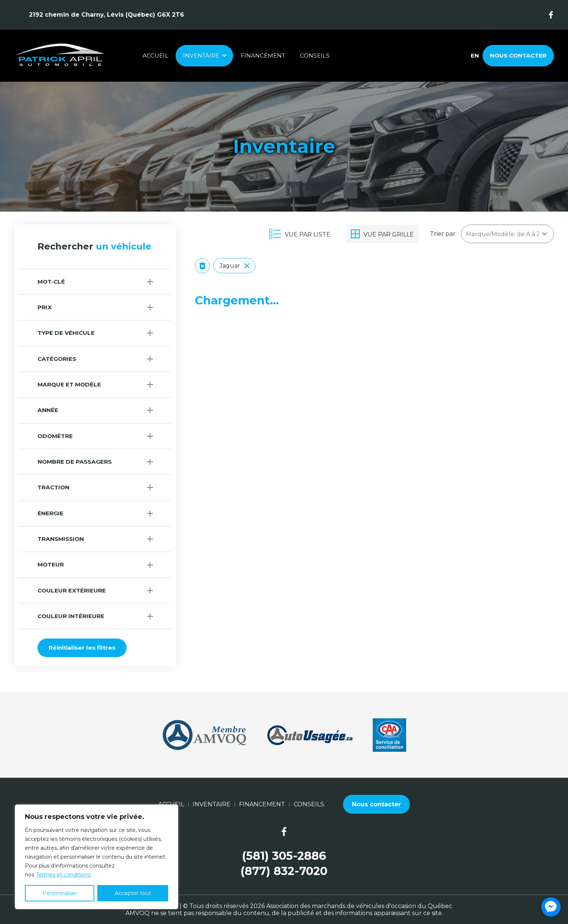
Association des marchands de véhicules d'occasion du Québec (359, 906)
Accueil (155, 55)
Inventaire (201, 55)
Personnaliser (60, 893)
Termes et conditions (63, 875)
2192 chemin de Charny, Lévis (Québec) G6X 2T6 (107, 15)
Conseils (315, 55)
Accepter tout (133, 893)
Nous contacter (518, 55)
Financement (263, 55)
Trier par (443, 234)
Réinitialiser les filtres (82, 648)
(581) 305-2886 (284, 856)
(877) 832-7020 (284, 871)
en (474, 56)
